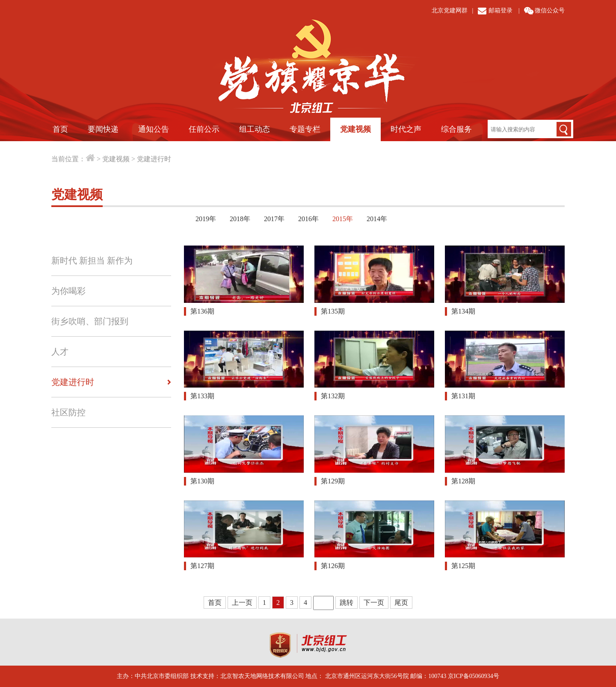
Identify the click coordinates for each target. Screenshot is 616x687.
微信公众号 (550, 10)
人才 (60, 352)
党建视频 (355, 129)
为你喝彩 (68, 291)
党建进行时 (154, 159)
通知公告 (154, 129)
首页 (60, 129)
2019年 (206, 219)
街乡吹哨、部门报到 (90, 321)
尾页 (401, 603)
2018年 (240, 219)
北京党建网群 (450, 10)
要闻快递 (103, 129)
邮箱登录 (500, 10)
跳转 (346, 603)
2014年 (377, 219)
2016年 (308, 219)
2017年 (274, 219)
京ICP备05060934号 (474, 676)
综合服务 (456, 129)
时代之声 (406, 129)
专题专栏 (305, 129)
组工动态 (255, 129)
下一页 (374, 603)
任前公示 (204, 129)
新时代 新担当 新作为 (92, 261)
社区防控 (68, 412)
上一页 (242, 603)
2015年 (343, 219)
